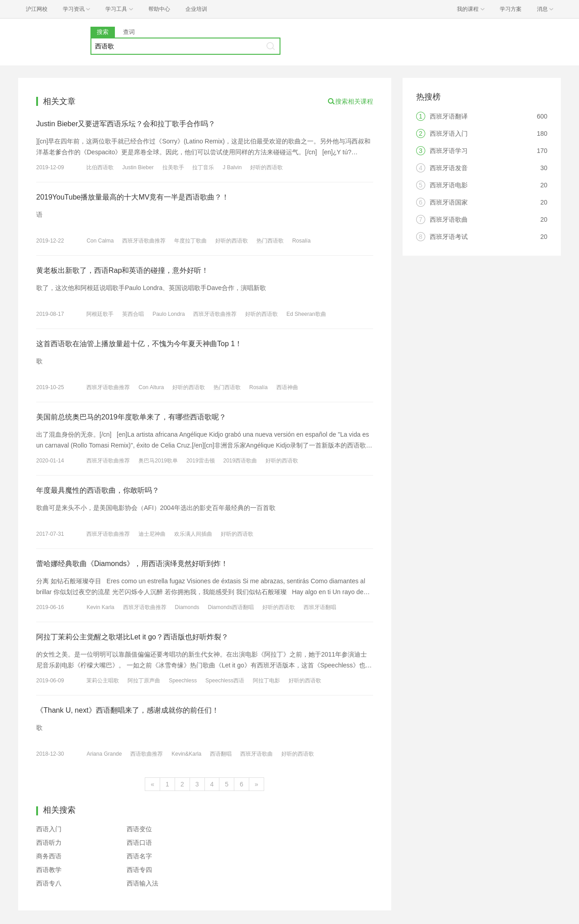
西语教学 (49, 870)
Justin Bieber (138, 167)
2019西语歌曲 (240, 461)
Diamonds (187, 607)
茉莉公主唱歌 (103, 681)
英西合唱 (133, 314)
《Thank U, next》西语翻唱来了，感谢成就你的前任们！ (128, 710)
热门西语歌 (270, 241)
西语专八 (49, 883)
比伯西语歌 (100, 167)
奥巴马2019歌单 (158, 461)
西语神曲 (287, 387)
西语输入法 (142, 883)
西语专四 (139, 870)
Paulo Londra (168, 314)
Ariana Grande (104, 754)
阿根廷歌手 (100, 314)
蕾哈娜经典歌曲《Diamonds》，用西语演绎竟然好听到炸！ (132, 564)
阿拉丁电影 (266, 681)
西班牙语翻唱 (320, 607)
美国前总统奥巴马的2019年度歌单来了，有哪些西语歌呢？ (131, 417)
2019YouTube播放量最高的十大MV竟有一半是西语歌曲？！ (133, 197)
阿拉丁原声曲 (144, 681)
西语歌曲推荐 (147, 754)
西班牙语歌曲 (256, 754)
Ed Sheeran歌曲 (306, 314)
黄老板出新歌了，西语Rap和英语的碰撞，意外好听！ (122, 270)
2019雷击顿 (201, 461)
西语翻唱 (221, 754)
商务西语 (49, 856)
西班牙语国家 (449, 202)
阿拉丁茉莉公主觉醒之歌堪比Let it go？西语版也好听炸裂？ (132, 637)
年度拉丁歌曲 (190, 241)
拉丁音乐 (203, 167)
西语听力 (49, 843)
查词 (129, 32)
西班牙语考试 (449, 237)
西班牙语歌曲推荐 (144, 241)
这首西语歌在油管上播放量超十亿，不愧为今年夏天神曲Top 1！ (139, 344)
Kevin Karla (100, 607)
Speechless (183, 681)
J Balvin (232, 167)
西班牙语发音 (449, 168)
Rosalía (301, 241)
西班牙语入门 (449, 133)
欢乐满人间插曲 (193, 534)
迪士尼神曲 (152, 534)
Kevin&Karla (186, 754)
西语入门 (49, 829)
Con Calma (100, 241)
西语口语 (139, 843)
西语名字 (139, 856)
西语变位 (139, 829)
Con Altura (151, 387)
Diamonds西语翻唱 (231, 607)
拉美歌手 (173, 167)
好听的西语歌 (266, 167)
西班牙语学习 (449, 151)
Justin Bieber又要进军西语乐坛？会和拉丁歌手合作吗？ (126, 124)
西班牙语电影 (449, 185)
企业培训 (196, 9)
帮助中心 (159, 9)
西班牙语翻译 (449, 116)
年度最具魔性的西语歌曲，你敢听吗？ (98, 490)
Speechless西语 (225, 681)
